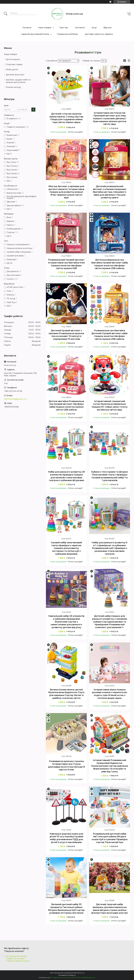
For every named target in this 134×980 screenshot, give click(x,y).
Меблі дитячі (12, 70)
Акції (94, 28)
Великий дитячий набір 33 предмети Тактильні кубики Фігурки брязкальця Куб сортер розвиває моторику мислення (66, 909)
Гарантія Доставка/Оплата (35, 34)
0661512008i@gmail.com (15, 399)
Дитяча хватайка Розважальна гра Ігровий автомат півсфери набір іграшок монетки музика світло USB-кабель (66, 405)
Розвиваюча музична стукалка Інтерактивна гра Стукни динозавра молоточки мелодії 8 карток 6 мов (66, 765)
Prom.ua (81, 973)
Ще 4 (9, 181)
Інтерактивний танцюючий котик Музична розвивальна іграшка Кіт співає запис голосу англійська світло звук (110, 405)
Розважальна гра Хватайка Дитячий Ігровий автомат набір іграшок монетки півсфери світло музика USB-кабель (110, 335)
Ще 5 (9, 236)
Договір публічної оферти (99, 34)
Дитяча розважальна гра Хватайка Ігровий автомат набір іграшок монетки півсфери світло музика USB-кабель (110, 264)
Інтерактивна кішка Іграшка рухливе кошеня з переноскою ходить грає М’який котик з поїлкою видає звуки (110, 694)
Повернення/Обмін (68, 34)
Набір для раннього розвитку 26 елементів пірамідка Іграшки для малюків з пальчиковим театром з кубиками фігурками (66, 476)
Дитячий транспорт (15, 75)
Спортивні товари (14, 64)
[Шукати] (5, 14)
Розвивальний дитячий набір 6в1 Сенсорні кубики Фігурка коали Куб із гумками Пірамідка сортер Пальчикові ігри (110, 838)
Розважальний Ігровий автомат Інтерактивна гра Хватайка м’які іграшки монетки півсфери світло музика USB (66, 264)
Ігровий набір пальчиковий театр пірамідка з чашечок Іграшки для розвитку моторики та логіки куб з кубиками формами (66, 548)
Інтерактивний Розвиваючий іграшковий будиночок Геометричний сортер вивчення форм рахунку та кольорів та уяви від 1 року (110, 766)
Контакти (80, 28)
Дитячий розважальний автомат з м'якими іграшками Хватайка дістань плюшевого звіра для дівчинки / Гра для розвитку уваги (110, 192)
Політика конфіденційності (84, 977)
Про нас (64, 28)
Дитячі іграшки (13, 59)
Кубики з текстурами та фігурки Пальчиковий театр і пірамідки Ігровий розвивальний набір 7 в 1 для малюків (110, 476)
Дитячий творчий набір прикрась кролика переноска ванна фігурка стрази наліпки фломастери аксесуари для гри (110, 909)
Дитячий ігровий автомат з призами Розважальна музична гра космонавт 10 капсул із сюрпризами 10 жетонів (66, 335)
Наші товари (45, 28)
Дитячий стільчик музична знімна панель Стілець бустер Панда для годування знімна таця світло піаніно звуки (66, 118)
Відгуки (108, 28)
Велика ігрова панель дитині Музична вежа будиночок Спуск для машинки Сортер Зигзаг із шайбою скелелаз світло (66, 694)
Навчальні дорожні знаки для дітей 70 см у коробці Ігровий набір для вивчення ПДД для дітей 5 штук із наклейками (66, 838)
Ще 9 (9, 154)
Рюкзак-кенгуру (13, 87)
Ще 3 (9, 306)
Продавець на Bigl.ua (67, 975)
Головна (27, 28)
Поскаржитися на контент (61, 977)
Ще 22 (9, 263)
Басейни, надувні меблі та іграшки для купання (18, 81)
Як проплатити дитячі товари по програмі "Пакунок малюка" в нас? (18, 959)
